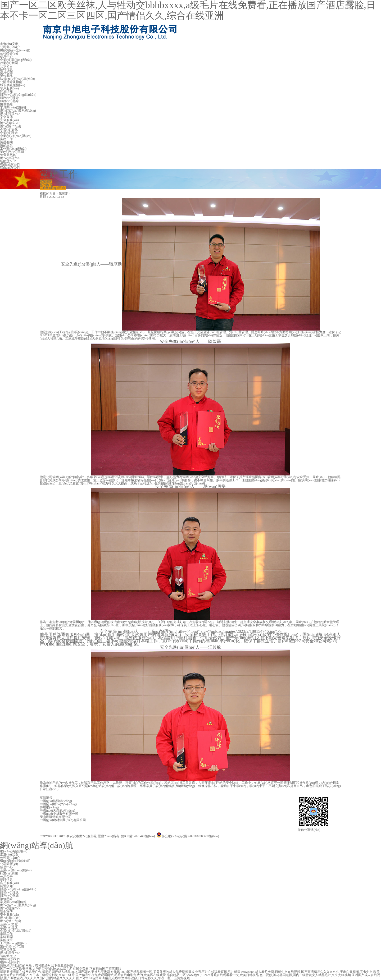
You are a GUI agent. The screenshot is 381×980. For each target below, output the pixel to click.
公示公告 (6, 66)
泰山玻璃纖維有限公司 (56, 817)
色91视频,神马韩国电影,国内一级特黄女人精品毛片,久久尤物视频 (305, 975)
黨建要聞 (6, 142)
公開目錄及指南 (11, 82)
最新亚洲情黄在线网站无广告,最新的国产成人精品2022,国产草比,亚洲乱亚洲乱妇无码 (60, 972)
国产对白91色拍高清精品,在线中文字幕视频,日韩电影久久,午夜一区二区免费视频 (133, 978)
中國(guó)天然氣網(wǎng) (57, 810)
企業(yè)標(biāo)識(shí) (16, 136)
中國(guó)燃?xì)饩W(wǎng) (58, 804)
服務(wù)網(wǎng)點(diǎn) (18, 95)
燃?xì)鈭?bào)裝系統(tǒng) (18, 111)
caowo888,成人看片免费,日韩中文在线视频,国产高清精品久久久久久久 (290, 972)
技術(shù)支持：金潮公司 (264, 834)
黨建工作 (6, 139)
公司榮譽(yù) (9, 53)
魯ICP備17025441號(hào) (138, 836)
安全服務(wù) (9, 120)
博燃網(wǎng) (49, 807)
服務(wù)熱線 (9, 101)
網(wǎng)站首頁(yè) (14, 851)
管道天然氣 (8, 155)
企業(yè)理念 (9, 133)
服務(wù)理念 (9, 98)
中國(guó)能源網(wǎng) (56, 801)
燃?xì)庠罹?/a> (10, 158)
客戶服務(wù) (9, 88)
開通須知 (6, 91)
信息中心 (6, 57)
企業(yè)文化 (9, 130)
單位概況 (6, 76)
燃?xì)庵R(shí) (10, 123)
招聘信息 (6, 69)
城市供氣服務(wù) (13, 85)
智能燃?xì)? (8, 161)
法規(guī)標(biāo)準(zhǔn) (17, 79)
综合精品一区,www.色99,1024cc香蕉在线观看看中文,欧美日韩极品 (213, 975)
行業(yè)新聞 (9, 63)
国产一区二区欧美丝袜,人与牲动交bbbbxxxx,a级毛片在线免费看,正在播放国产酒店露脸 (61, 969)
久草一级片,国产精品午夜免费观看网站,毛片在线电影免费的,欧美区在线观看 (112, 975)
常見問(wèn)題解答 (13, 107)
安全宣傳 (6, 117)
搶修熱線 (6, 104)
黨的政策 (6, 145)
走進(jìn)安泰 (9, 44)
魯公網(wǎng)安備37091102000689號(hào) (188, 836)
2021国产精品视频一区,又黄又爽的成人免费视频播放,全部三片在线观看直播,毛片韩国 (181, 972)
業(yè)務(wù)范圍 (12, 152)
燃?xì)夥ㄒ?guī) (10, 126)
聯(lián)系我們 (10, 164)
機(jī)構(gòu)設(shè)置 (15, 50)
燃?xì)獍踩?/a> (10, 114)
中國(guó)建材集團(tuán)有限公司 (63, 820)
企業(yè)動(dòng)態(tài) (16, 60)
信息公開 (6, 72)
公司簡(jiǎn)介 (10, 47)
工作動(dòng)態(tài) (13, 149)
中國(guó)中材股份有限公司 (59, 814)
